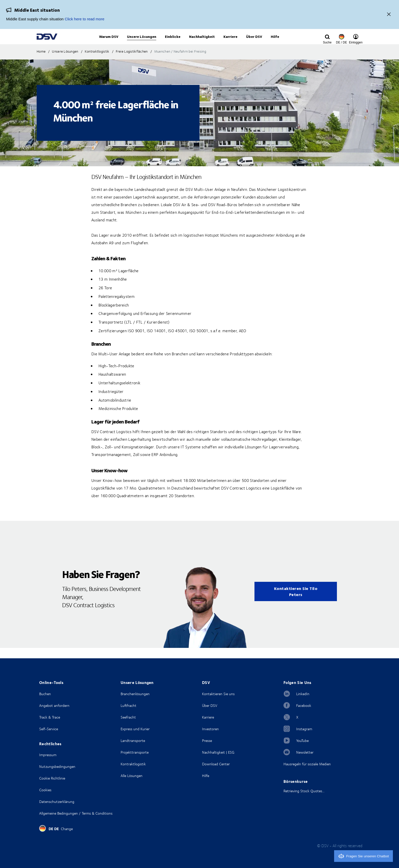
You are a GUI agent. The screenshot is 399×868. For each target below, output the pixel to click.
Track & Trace (50, 717)
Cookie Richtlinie (52, 778)
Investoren (210, 729)
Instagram (304, 729)
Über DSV (210, 705)
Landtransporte (133, 741)
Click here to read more (84, 19)
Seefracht (128, 717)
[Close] (389, 15)
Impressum (48, 755)
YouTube (302, 741)
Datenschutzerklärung (57, 802)
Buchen (45, 694)
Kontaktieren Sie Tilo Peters (296, 602)
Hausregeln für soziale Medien (307, 764)
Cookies (45, 790)
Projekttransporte (135, 752)
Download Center (216, 764)
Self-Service (49, 729)
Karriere (208, 717)
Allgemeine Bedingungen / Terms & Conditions (76, 813)
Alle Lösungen (132, 776)
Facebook (304, 705)
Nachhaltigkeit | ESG (218, 752)
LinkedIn (303, 694)
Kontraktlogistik (133, 764)
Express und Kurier (135, 729)
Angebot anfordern (54, 705)
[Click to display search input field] (327, 42)
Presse (207, 741)
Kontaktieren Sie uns (218, 694)
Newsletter (305, 752)
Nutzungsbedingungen (57, 766)
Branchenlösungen (135, 694)
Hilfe (206, 776)
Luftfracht (129, 705)
